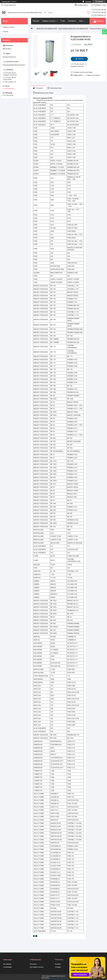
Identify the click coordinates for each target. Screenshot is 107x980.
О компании (7, 967)
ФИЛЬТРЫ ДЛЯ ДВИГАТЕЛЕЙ (47, 29)
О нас (63, 21)
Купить (81, 59)
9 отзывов (88, 1)
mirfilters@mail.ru (9, 89)
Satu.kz (63, 976)
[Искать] (45, 13)
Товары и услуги (49, 21)
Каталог (58, 964)
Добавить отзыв (100, 5)
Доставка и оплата (37, 967)
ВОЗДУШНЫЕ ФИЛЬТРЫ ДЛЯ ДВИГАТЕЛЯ (73, 29)
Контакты (72, 21)
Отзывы (5, 32)
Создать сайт (6, 1)
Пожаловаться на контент (58, 978)
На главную (7, 964)
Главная (36, 21)
